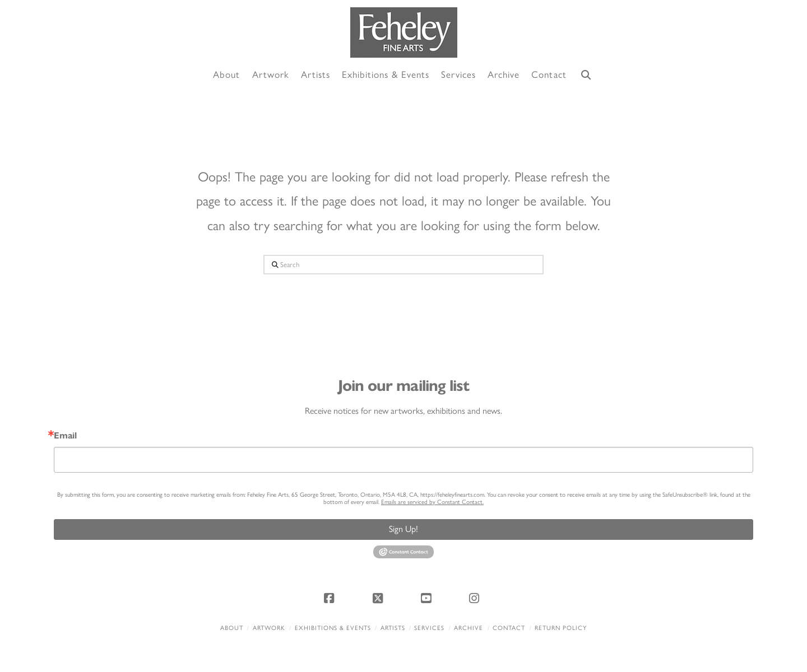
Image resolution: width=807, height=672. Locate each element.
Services (429, 628)
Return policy (561, 628)
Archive (469, 628)
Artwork (269, 628)
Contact (509, 628)
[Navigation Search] (586, 75)
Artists (393, 628)
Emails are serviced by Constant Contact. (432, 502)
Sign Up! (403, 529)
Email (65, 436)
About (232, 628)
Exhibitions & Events (333, 628)
